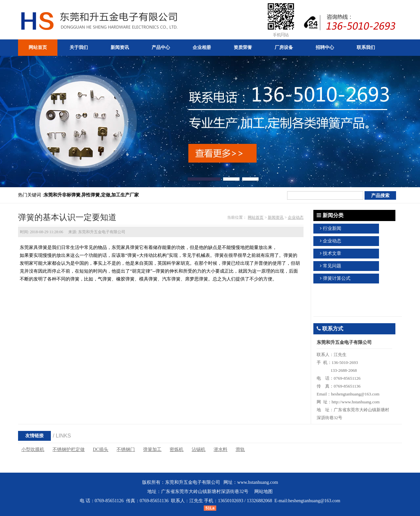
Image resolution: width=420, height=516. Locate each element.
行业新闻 (332, 228)
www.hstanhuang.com (258, 482)
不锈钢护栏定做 (69, 449)
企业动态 (296, 217)
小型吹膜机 (33, 449)
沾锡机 (199, 449)
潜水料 (220, 449)
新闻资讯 (276, 217)
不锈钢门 (126, 449)
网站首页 (256, 217)
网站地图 (263, 492)
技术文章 (332, 253)
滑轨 (240, 449)
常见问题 (332, 266)
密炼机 (177, 449)
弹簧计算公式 (337, 278)
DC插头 (101, 449)
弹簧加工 (152, 449)
